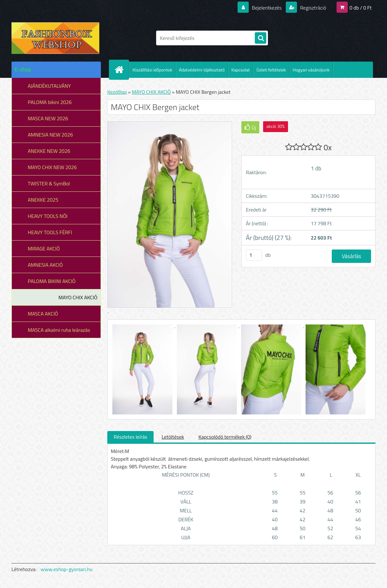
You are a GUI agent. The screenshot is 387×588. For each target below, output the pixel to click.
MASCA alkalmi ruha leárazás (59, 330)
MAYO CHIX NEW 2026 (52, 167)
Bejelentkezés (267, 8)
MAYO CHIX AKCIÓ (78, 297)
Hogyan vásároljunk (311, 70)
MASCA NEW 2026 (48, 118)
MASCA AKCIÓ (43, 314)
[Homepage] (122, 70)
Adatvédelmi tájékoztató (202, 70)
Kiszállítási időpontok (152, 70)
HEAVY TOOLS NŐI (48, 216)
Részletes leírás (130, 437)
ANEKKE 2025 (43, 200)
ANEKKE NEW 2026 (49, 151)
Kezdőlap (117, 92)
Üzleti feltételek (271, 70)
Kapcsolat (241, 70)
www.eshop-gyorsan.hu (67, 569)
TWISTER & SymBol (49, 183)
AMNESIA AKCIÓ (45, 265)
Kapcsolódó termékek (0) (225, 437)
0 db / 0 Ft (361, 8)
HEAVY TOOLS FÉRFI (50, 232)
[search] (261, 38)
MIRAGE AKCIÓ (44, 249)
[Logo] (55, 38)
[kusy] (254, 255)
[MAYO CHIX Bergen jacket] (143, 325)
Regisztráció (312, 8)
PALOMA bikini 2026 (50, 102)
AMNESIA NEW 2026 (50, 135)
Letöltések (173, 437)
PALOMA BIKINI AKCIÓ (52, 281)
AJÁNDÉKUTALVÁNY (49, 86)
